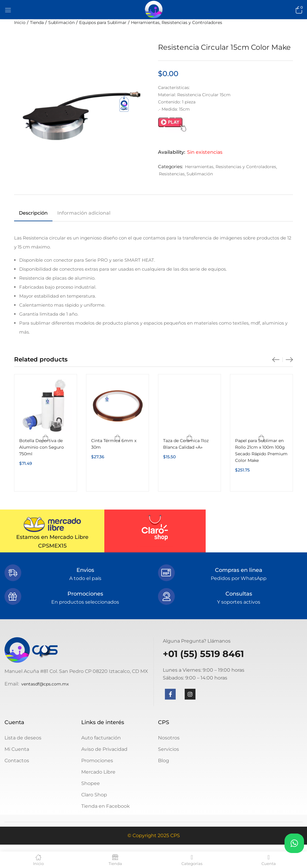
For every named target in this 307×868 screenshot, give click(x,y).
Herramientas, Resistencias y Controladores (177, 22)
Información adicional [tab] (84, 213)
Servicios (168, 749)
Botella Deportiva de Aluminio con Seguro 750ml (42, 447)
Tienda (37, 22)
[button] (298, 10)
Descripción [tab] (33, 213)
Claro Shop (94, 795)
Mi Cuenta (17, 749)
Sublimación (61, 22)
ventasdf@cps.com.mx (45, 684)
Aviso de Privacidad (104, 749)
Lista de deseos (23, 738)
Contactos (17, 761)
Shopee (91, 783)
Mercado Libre (98, 772)
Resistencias (172, 174)
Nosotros (169, 738)
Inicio (20, 22)
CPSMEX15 (52, 546)
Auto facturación (101, 738)
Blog (164, 761)
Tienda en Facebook (106, 806)
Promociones (97, 761)
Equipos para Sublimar (103, 22)
